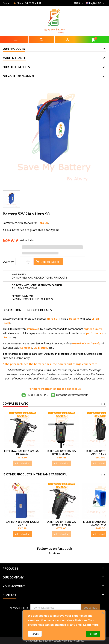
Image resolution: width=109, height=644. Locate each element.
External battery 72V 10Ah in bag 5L (61, 523)
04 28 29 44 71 (33, 3)
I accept (93, 634)
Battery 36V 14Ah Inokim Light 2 (22, 523)
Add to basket (48, 262)
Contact (7, 3)
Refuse (35, 634)
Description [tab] (12, 310)
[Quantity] (21, 262)
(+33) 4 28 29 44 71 (38, 395)
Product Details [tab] (39, 310)
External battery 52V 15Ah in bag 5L (22, 452)
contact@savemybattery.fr (72, 395)
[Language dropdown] (95, 3)
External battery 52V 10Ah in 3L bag (61, 452)
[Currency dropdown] (79, 3)
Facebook (54, 553)
